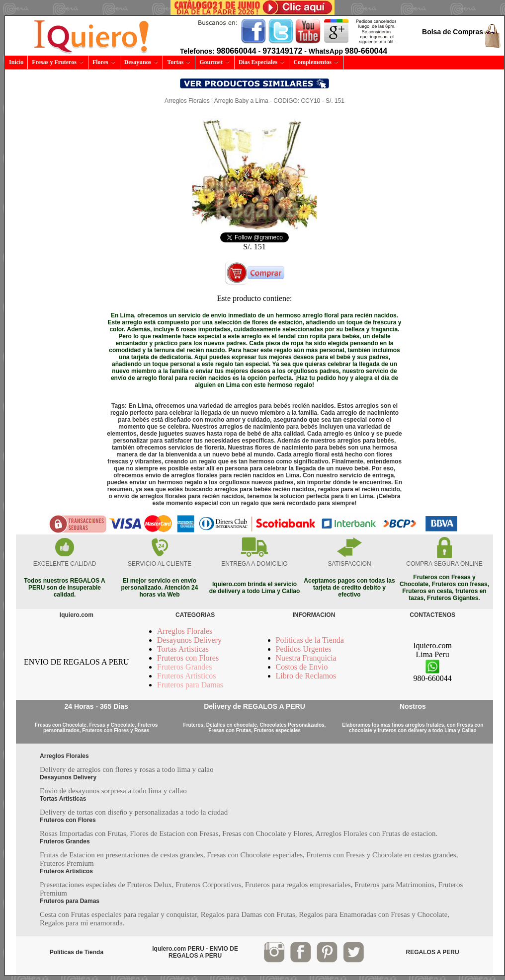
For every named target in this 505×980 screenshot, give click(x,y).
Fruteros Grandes (185, 667)
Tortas (179, 62)
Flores (104, 62)
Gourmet (215, 62)
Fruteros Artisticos (187, 676)
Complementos (316, 62)
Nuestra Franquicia (306, 658)
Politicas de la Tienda (310, 640)
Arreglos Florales (185, 631)
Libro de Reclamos (306, 676)
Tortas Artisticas (183, 649)
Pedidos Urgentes (304, 649)
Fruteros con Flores (188, 658)
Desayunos (142, 62)
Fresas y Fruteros (58, 62)
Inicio (16, 62)
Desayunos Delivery (189, 640)
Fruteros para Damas (190, 685)
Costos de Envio (302, 667)
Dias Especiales (262, 62)
